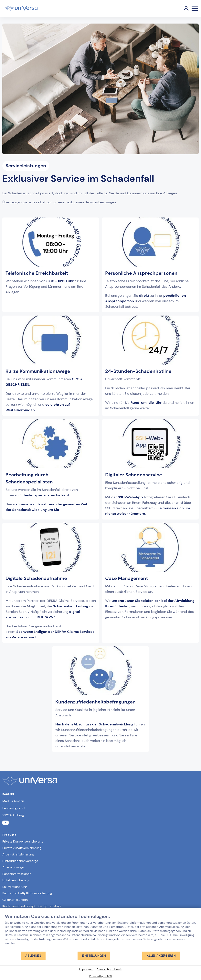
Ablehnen (33, 956)
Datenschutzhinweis (109, 969)
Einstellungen (94, 956)
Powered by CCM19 (100, 976)
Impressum (86, 969)
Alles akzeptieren (161, 956)
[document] (100, 932)
